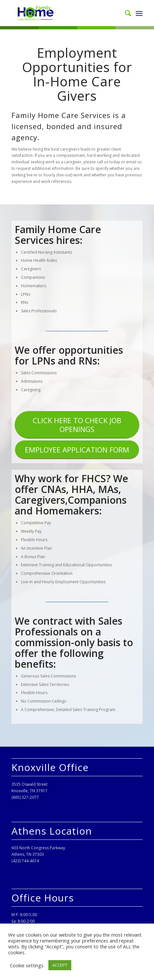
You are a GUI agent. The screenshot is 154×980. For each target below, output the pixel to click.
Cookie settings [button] (27, 965)
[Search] (125, 13)
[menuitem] (125, 13)
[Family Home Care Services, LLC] (64, 13)
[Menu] (139, 13)
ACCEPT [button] (60, 965)
